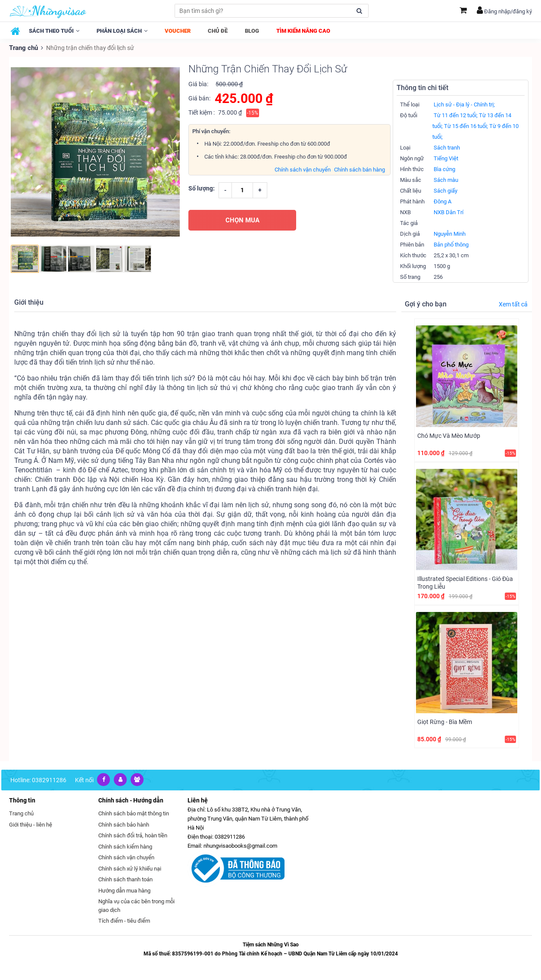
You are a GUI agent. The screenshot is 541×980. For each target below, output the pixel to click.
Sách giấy (446, 190)
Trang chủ (23, 47)
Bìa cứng (444, 169)
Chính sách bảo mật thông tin (134, 813)
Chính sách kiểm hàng (125, 846)
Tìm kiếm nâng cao (303, 31)
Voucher (178, 31)
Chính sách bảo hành (124, 824)
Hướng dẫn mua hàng (124, 890)
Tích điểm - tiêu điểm (124, 920)
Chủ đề (218, 31)
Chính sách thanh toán (125, 879)
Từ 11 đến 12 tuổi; (456, 115)
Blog (252, 31)
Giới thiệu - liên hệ (31, 824)
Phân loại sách (122, 31)
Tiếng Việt (446, 158)
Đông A (442, 201)
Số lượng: (202, 187)
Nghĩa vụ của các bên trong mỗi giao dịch (136, 905)
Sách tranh (447, 147)
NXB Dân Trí (449, 212)
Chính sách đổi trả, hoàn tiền (133, 835)
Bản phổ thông (451, 244)
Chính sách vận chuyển (303, 169)
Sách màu (446, 179)
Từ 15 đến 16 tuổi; (466, 126)
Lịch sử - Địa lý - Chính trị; (464, 104)
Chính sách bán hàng (360, 169)
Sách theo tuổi (54, 31)
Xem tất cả (513, 304)
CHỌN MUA (242, 219)
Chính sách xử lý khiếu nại (130, 868)
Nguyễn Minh (450, 233)
